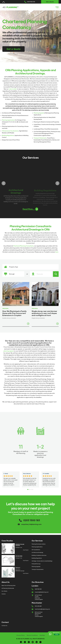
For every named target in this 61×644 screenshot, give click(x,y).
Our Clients (4, 591)
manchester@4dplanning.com (42, 609)
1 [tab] (28, 489)
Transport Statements (40, 138)
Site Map (42, 635)
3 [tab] (31, 489)
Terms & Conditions (32, 635)
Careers (4, 594)
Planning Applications (8, 120)
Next (57, 183)
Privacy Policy (21, 635)
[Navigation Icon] (57, 7)
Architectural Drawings (37, 552)
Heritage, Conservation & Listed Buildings (42, 561)
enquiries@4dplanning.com (31, 524)
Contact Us (4, 626)
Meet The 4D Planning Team (8, 585)
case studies (13, 89)
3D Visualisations (36, 550)
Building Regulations (8, 135)
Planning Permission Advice (39, 544)
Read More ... (30, 209)
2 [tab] (30, 489)
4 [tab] (33, 489)
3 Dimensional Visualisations (10, 131)
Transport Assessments (38, 569)
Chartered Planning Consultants (23, 246)
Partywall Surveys (36, 564)
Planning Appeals (39, 113)
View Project (26, 550)
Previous (4, 183)
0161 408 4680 (38, 606)
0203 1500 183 (31, 2)
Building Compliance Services (39, 555)
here (57, 252)
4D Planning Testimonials (8, 588)
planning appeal (8, 351)
